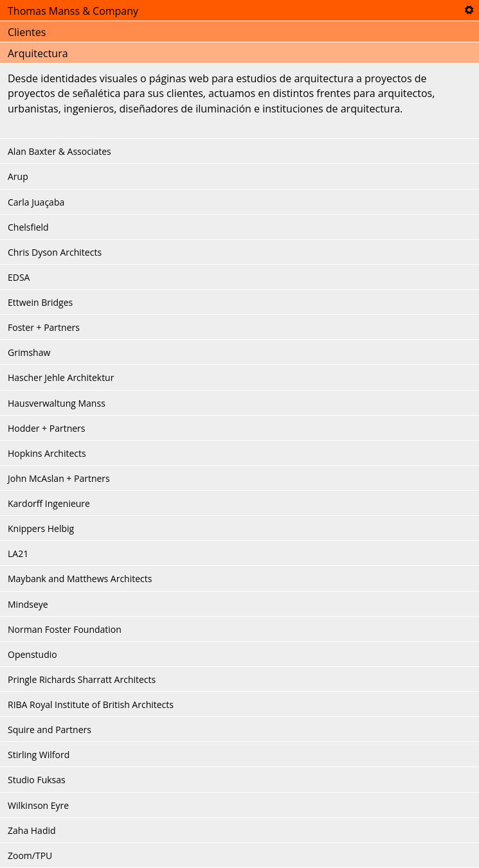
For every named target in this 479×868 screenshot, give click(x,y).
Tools (469, 10)
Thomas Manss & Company (73, 11)
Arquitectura (38, 53)
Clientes (27, 32)
